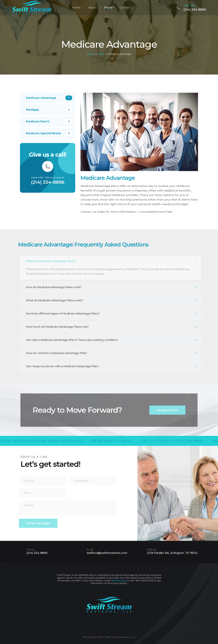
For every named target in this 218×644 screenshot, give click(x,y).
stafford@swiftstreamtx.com (107, 553)
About (92, 8)
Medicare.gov (119, 581)
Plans (108, 8)
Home (77, 8)
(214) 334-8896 (191, 8)
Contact (125, 8)
